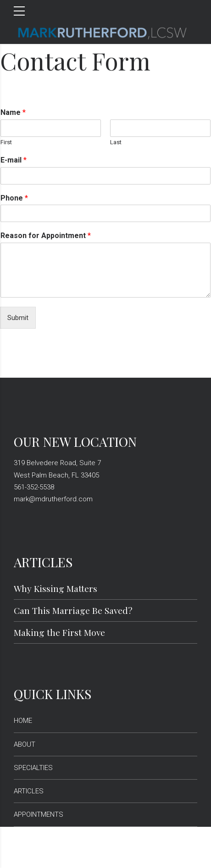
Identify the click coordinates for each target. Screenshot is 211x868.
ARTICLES (29, 791)
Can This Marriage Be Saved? (73, 610)
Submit (18, 318)
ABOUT (25, 744)
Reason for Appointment (46, 236)
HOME (23, 721)
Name (13, 112)
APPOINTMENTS (39, 814)
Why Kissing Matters (56, 588)
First (6, 142)
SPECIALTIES (33, 768)
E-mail (14, 160)
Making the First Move (59, 632)
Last (116, 142)
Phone (14, 198)
